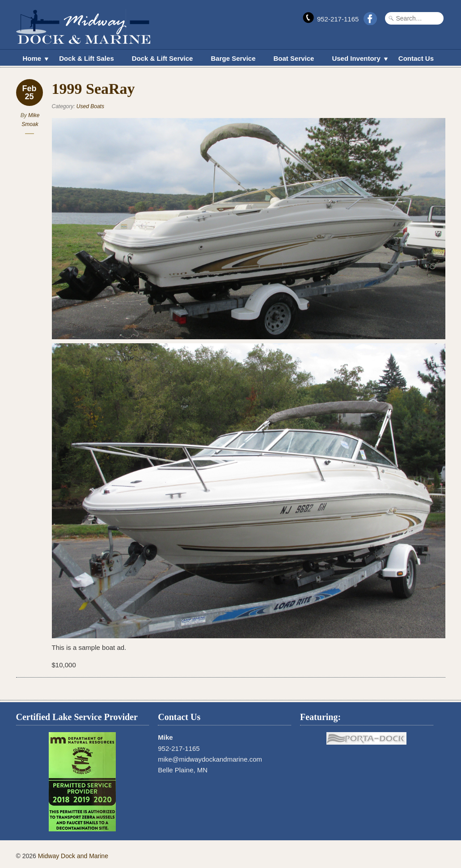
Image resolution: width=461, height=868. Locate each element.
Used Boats (90, 106)
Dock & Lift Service (163, 58)
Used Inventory (356, 59)
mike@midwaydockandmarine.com (210, 759)
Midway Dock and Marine (73, 856)
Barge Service (233, 58)
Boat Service (294, 58)
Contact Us (416, 58)
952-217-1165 (338, 19)
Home (32, 59)
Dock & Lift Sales (87, 58)
